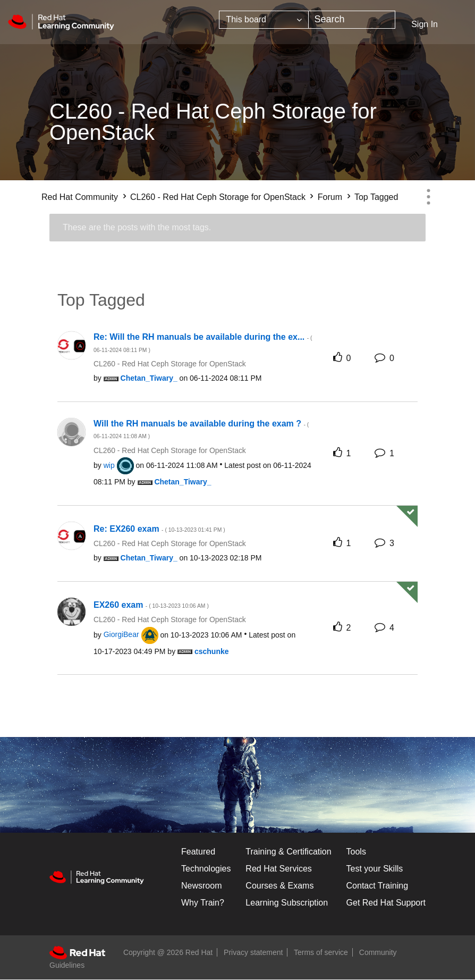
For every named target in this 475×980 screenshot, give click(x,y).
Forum (330, 197)
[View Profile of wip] (109, 465)
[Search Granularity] (264, 20)
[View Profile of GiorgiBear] (121, 634)
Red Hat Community (80, 197)
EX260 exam (151, 605)
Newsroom (201, 886)
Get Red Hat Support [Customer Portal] (386, 903)
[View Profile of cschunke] (212, 651)
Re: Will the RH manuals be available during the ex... (203, 343)
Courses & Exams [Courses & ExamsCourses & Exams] (279, 886)
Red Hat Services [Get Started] (279, 869)
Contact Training (378, 886)
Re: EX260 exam (159, 529)
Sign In (425, 24)
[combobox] (352, 20)
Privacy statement (253, 952)
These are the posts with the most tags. (137, 227)
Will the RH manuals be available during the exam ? (201, 429)
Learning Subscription (287, 903)
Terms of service (321, 952)
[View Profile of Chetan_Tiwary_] (149, 378)
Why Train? (203, 903)
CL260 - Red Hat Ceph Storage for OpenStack (218, 197)
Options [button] (428, 197)
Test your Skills (375, 869)
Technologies (206, 869)
